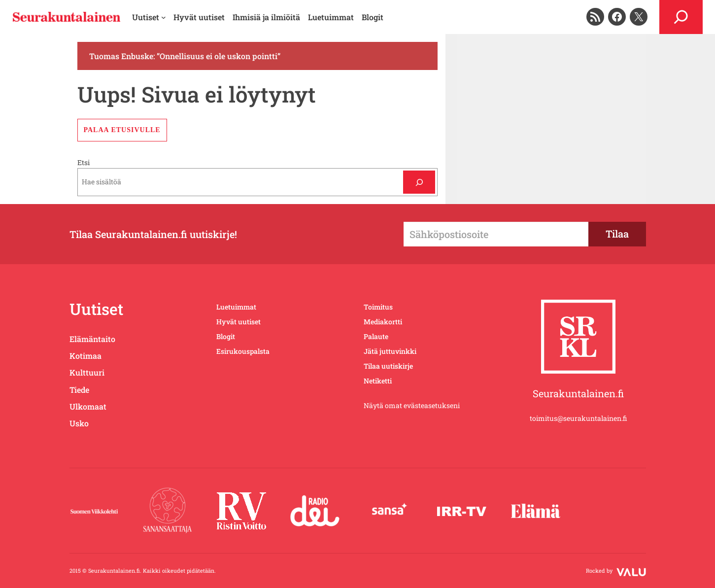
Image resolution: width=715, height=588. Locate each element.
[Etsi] (419, 182)
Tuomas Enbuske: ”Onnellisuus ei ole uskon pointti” (185, 56)
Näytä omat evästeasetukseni (412, 405)
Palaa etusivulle (122, 130)
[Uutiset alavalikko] (149, 17)
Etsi (84, 162)
